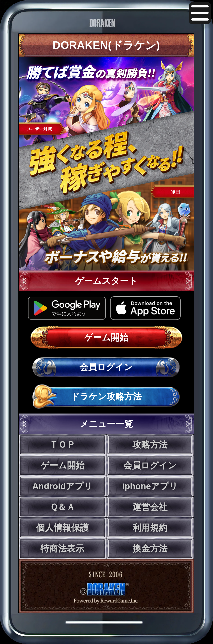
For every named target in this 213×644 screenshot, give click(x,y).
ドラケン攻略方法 (106, 396)
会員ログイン (106, 367)
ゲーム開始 (106, 337)
